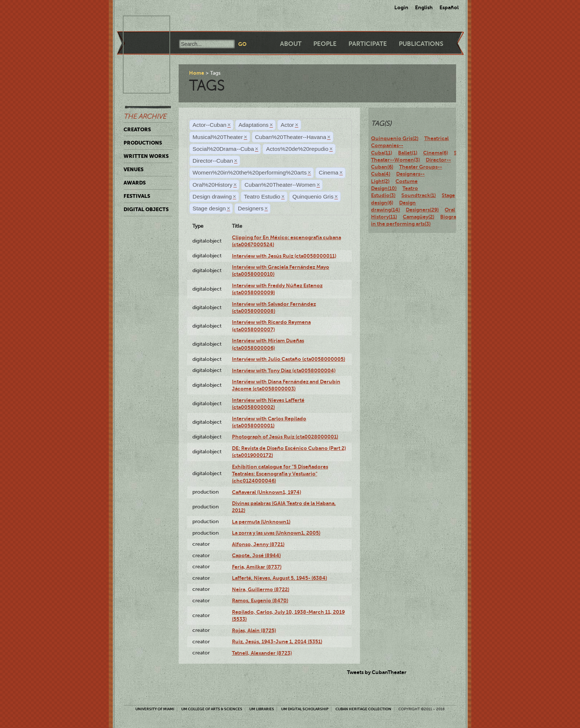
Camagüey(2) (419, 217)
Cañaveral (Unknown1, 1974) (267, 492)
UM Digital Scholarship (305, 709)
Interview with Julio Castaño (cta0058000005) (289, 359)
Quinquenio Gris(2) (395, 138)
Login (401, 7)
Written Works (146, 156)
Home (197, 73)
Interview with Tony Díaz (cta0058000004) (284, 370)
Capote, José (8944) (256, 555)
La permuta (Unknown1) (261, 522)
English (424, 7)
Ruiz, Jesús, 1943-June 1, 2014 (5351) (277, 641)
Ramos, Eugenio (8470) (260, 600)
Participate (368, 44)
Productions (143, 143)
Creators (137, 129)
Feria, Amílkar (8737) (257, 567)
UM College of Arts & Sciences (212, 709)
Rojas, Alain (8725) (254, 630)
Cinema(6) (436, 153)
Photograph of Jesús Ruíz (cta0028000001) (285, 437)
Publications (421, 44)
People (325, 44)
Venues (134, 169)
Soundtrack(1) (419, 195)
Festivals (137, 196)
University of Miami (155, 709)
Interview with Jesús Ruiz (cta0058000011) (284, 256)
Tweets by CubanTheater (377, 672)
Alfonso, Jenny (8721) (258, 544)
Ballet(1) (408, 153)
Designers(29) (422, 210)
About (291, 44)
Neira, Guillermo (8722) (261, 589)
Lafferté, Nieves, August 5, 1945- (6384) (279, 578)
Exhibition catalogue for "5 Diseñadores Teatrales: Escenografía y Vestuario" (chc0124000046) (280, 474)
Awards (135, 183)
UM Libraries (262, 709)
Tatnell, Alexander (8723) (262, 653)
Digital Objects (146, 209)
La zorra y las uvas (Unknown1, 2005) (276, 533)
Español (449, 7)
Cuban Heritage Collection (363, 709)
